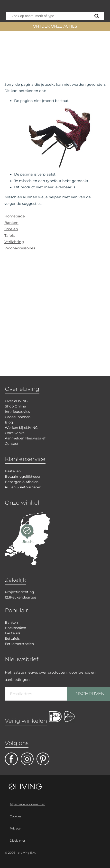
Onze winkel (15, 433)
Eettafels (12, 638)
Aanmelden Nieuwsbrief (25, 438)
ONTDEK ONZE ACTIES (55, 26)
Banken (11, 223)
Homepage (15, 216)
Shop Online (15, 406)
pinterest (43, 759)
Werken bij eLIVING (21, 428)
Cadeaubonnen (18, 417)
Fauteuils (13, 633)
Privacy (15, 828)
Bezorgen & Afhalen (22, 482)
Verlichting (14, 242)
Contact (12, 444)
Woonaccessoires (20, 248)
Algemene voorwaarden (27, 804)
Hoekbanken (15, 628)
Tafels (9, 236)
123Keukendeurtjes (21, 597)
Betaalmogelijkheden (23, 476)
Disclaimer (18, 841)
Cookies (16, 816)
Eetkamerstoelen (19, 644)
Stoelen (11, 229)
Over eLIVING (16, 401)
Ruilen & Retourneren (23, 487)
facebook (11, 759)
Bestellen (13, 471)
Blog (9, 422)
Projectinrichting (19, 592)
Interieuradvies (17, 412)
